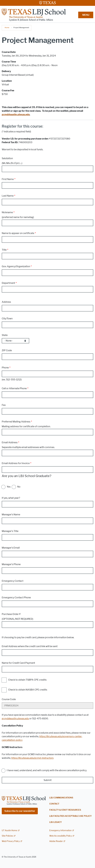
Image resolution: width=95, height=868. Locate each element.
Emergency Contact (13, 581)
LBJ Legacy (56, 822)
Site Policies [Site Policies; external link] (7, 836)
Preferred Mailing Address (16, 422)
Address (6, 302)
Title (4, 250)
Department (8, 283)
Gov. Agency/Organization (16, 266)
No (19, 487)
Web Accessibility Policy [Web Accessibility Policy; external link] (61, 836)
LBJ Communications (61, 798)
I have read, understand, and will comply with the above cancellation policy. (47, 770)
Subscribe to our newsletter (20, 811)
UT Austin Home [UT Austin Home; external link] (9, 831)
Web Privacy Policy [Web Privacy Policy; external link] (11, 841)
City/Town (7, 319)
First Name (8, 179)
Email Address (10, 442)
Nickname (7, 212)
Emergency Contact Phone (16, 598)
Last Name (8, 196)
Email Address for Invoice (16, 463)
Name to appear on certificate (18, 233)
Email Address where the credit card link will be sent (30, 646)
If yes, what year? (11, 498)
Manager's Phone (11, 564)
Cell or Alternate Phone (14, 388)
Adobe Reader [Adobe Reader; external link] (56, 841)
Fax (4, 405)
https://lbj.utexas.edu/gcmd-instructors (32, 758)
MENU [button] (86, 15)
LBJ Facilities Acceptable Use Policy (70, 816)
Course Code (9, 699)
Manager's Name (11, 515)
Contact (54, 804)
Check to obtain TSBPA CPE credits (27, 680)
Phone (5, 368)
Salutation (7, 158)
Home (7, 28)
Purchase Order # (11, 614)
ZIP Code (7, 350)
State (5, 335)
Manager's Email (11, 548)
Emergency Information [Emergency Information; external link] (60, 831)
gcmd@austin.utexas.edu (15, 719)
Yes (9, 487)
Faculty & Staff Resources (65, 810)
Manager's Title (10, 531)
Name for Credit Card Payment (18, 663)
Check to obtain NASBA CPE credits (28, 690)
